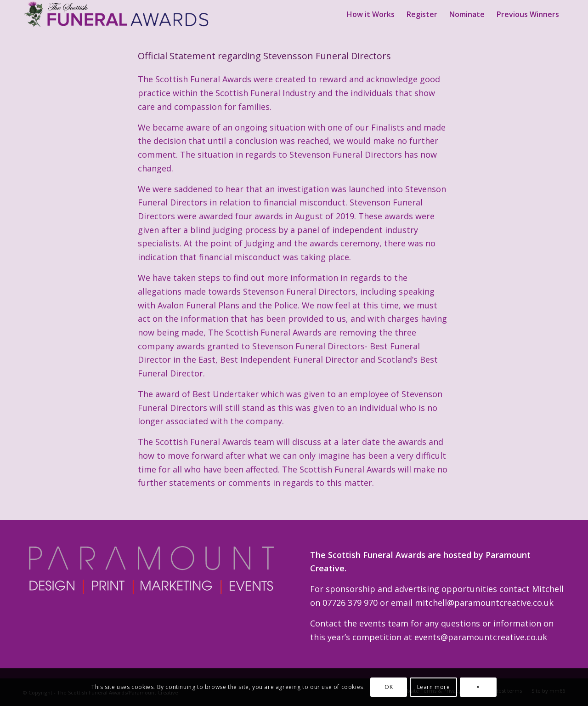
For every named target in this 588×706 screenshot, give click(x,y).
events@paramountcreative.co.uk (481, 637)
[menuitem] (371, 14)
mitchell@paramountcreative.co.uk (484, 603)
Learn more (434, 687)
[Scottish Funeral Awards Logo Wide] (117, 14)
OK (389, 687)
